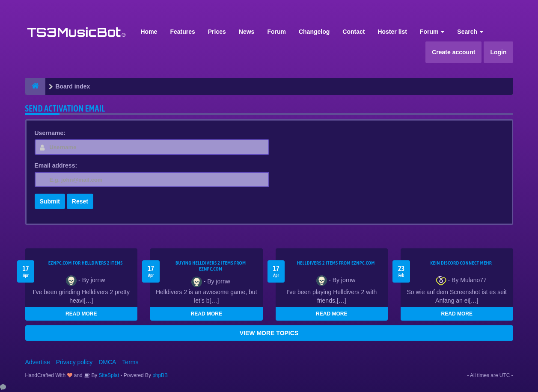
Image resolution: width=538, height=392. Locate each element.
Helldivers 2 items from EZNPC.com (336, 263)
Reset (80, 201)
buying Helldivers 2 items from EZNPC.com (211, 266)
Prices (217, 32)
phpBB (160, 375)
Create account (453, 52)
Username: (50, 133)
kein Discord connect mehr (461, 263)
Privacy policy (74, 362)
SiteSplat (108, 375)
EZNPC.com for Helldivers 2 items (86, 263)
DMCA (107, 362)
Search (470, 32)
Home (149, 32)
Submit (50, 201)
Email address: (56, 165)
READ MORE (81, 314)
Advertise (38, 362)
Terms (130, 362)
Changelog (314, 32)
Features (182, 32)
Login (498, 52)
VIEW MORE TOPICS (269, 333)
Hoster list (392, 32)
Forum (276, 32)
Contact (354, 32)
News (247, 32)
